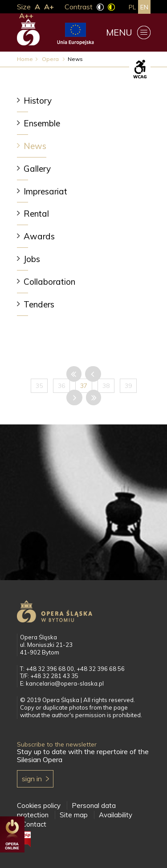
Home (25, 59)
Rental (36, 214)
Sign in (32, 779)
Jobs (32, 259)
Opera (51, 59)
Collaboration (49, 282)
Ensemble (42, 123)
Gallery (37, 169)
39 (128, 386)
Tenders (39, 304)
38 (106, 386)
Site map (74, 815)
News (35, 146)
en (144, 7)
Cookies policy (39, 805)
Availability (116, 815)
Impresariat (45, 191)
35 (39, 386)
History (38, 101)
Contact (34, 824)
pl (132, 7)
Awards (39, 236)
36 (61, 386)
